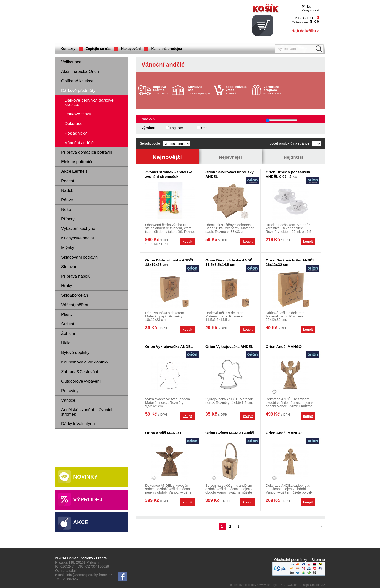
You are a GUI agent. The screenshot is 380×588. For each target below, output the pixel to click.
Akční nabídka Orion (80, 72)
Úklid (66, 343)
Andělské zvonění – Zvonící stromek (87, 412)
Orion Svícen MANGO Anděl (230, 433)
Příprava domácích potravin (87, 152)
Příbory (68, 219)
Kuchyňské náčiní (77, 238)
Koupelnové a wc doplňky (85, 362)
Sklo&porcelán (75, 295)
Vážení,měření (75, 305)
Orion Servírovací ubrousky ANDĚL (230, 174)
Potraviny (70, 391)
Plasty (67, 314)
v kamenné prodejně (200, 90)
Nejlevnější (230, 157)
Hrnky (67, 286)
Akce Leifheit (74, 171)
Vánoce (68, 400)
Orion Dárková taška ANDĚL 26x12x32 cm (290, 262)
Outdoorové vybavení (81, 381)
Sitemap (318, 560)
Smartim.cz (318, 585)
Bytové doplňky (75, 353)
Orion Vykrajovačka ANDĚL (169, 346)
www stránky (268, 585)
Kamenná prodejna (166, 49)
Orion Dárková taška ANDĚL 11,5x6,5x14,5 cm (230, 262)
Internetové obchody (243, 585)
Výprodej (88, 500)
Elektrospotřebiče (77, 162)
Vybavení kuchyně (78, 229)
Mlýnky (68, 248)
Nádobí (68, 190)
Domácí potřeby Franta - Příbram (104, 22)
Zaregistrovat (310, 10)
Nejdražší (293, 157)
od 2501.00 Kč (162, 90)
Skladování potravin (79, 257)
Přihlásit (307, 7)
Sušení (68, 324)
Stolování (70, 267)
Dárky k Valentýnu (78, 424)
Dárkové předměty (78, 91)
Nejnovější (167, 157)
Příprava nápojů (76, 276)
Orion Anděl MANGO (284, 346)
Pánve (67, 200)
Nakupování (131, 49)
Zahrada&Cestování (80, 372)
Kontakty (68, 49)
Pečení (68, 181)
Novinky (85, 477)
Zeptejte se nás (98, 49)
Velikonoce (71, 62)
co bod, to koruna (275, 90)
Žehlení (68, 334)
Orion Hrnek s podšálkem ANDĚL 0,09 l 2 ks (288, 174)
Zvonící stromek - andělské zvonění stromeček (169, 174)
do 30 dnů (237, 90)
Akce (81, 522)
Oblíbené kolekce (77, 81)
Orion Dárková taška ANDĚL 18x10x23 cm (170, 262)
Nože (66, 209)
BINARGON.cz (287, 585)
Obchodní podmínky (291, 560)
